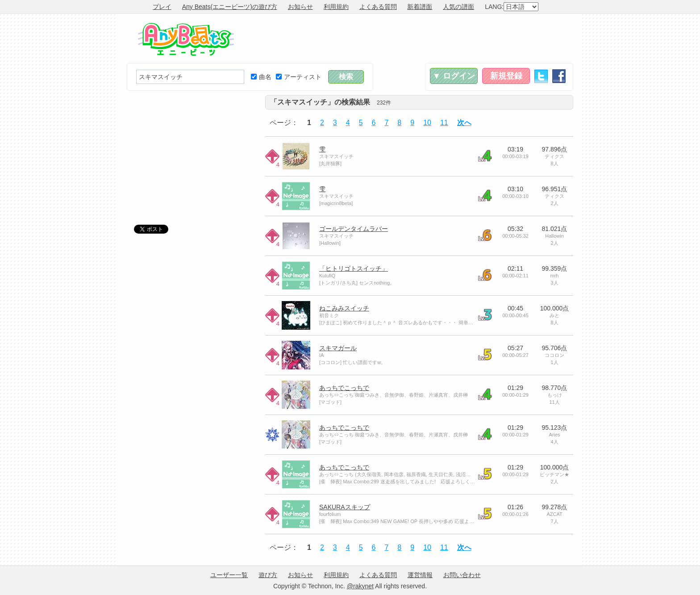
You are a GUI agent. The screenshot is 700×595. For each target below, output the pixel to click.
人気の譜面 (458, 7)
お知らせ (300, 7)
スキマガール (338, 348)
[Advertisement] (411, 38)
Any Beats (186, 39)
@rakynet (360, 586)
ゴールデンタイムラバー (354, 229)
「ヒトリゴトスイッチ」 (354, 268)
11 (444, 123)
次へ (464, 123)
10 (427, 123)
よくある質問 (378, 7)
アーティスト (299, 77)
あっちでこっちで (344, 388)
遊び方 (268, 575)
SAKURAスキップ (345, 507)
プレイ (162, 7)
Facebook (559, 76)
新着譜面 (420, 7)
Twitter (541, 76)
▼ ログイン (454, 76)
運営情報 (420, 575)
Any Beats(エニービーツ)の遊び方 (230, 7)
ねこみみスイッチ (344, 308)
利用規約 (336, 7)
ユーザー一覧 (229, 575)
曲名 (261, 77)
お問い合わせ (462, 575)
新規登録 (506, 76)
